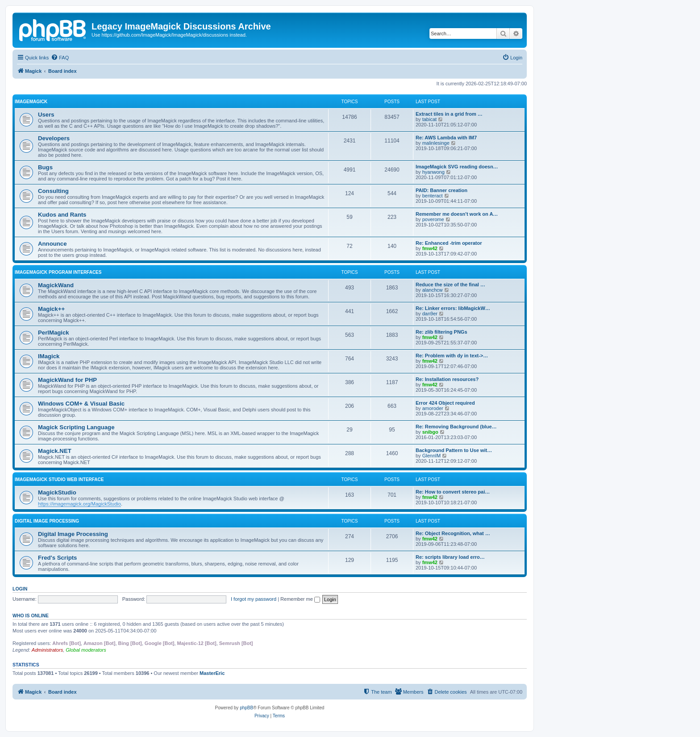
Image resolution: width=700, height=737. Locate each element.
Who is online (31, 616)
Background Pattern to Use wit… (454, 450)
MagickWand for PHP (67, 380)
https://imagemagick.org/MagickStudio (79, 504)
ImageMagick (31, 102)
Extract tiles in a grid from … (449, 114)
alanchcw (433, 290)
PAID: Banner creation (442, 190)
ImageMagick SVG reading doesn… (457, 167)
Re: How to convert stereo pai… (453, 492)
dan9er (430, 314)
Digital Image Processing (47, 521)
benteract (433, 196)
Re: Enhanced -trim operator (449, 243)
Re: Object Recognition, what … (453, 533)
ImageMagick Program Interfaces (58, 272)
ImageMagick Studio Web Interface (59, 479)
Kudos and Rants (62, 215)
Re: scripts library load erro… (450, 557)
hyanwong (433, 172)
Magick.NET (55, 451)
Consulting (53, 191)
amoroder (433, 408)
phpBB (246, 708)
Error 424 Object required (445, 403)
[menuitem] (60, 58)
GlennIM (432, 456)
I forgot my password (254, 599)
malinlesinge (436, 143)
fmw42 (430, 248)
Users (46, 115)
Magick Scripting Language (76, 427)
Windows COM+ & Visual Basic (81, 404)
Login (20, 589)
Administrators (47, 650)
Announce (52, 244)
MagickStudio (57, 492)
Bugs (45, 167)
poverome (433, 219)
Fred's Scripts (57, 558)
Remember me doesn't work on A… (457, 214)
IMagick (49, 356)
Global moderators (86, 650)
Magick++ (51, 309)
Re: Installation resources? (447, 379)
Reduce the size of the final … (450, 285)
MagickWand (56, 285)
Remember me (300, 599)
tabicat (429, 119)
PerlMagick (54, 333)
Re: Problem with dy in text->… (452, 356)
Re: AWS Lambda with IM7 (446, 138)
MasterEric (212, 673)
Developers (54, 138)
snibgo (430, 432)
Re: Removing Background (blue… (456, 427)
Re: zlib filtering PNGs (442, 332)
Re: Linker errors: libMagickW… (453, 308)
